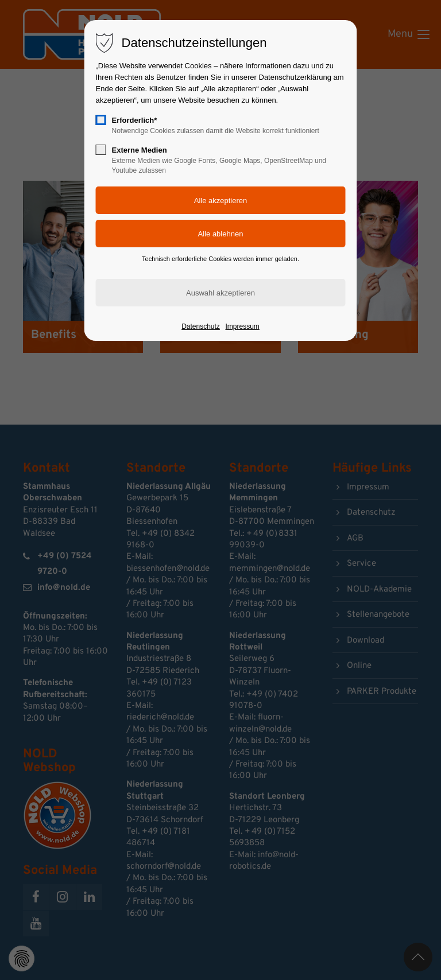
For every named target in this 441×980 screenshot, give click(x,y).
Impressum (242, 326)
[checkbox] (101, 120)
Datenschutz (201, 326)
